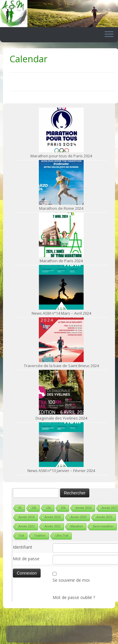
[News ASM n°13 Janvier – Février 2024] (61, 445)
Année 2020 (79, 517)
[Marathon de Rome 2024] (61, 182)
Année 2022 (27, 526)
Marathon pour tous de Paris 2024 (61, 156)
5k (20, 508)
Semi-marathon (103, 526)
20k (63, 508)
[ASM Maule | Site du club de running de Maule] (59, 14)
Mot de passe (26, 559)
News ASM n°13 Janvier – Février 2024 (61, 471)
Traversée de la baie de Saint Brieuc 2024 (61, 366)
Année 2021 (105, 517)
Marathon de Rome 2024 (61, 208)
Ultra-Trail (62, 536)
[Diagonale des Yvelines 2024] (61, 392)
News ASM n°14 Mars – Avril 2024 (61, 313)
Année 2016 (84, 508)
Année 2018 (27, 517)
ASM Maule (65, 638)
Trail (21, 536)
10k (34, 508)
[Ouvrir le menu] (109, 35)
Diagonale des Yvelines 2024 (61, 418)
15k (49, 508)
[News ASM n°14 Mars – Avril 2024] (61, 287)
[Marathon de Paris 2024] (61, 235)
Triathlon (40, 536)
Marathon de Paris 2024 (61, 261)
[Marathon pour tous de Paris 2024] (61, 130)
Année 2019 (53, 517)
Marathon (77, 526)
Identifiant (23, 547)
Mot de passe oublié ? (74, 597)
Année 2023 (53, 526)
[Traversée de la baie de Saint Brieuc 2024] (61, 340)
